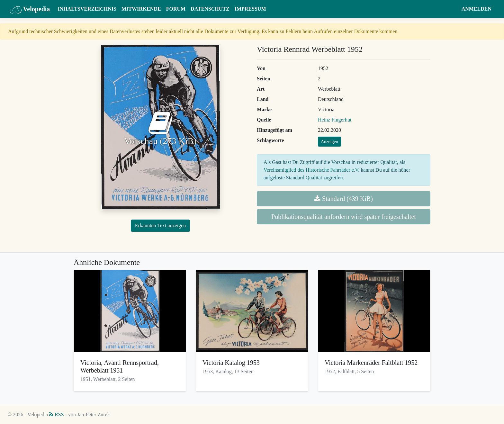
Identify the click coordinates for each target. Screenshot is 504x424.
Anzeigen (329, 142)
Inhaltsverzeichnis (87, 9)
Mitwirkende (141, 9)
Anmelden (477, 9)
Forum (176, 9)
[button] (453, 9)
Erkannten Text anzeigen (161, 226)
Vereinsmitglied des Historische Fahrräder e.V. (311, 170)
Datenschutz (210, 9)
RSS (56, 415)
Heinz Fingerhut (335, 120)
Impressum (250, 9)
